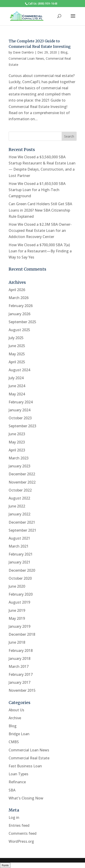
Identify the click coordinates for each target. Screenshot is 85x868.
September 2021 (22, 530)
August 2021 (19, 538)
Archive (15, 718)
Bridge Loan (19, 734)
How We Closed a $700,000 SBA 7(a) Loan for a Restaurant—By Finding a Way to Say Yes (40, 251)
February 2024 (21, 402)
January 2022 (19, 514)
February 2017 (21, 674)
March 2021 (19, 546)
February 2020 (21, 594)
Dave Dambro (23, 52)
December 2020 (22, 570)
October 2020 (20, 578)
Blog (64, 52)
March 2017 (19, 666)
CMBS (14, 742)
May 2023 (17, 442)
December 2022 (22, 474)
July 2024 (16, 378)
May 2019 (17, 618)
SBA (12, 790)
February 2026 (21, 306)
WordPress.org (21, 841)
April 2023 (17, 450)
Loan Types (18, 774)
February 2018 (21, 650)
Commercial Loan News (26, 58)
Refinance (17, 782)
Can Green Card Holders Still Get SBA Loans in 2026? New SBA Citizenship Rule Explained (40, 210)
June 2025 (17, 346)
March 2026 (19, 298)
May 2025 (17, 354)
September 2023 (22, 426)
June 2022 (17, 506)
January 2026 (19, 314)
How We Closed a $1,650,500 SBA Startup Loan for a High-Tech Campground (37, 190)
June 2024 (17, 386)
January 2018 (19, 658)
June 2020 (17, 586)
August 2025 (19, 330)
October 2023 (20, 418)
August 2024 (19, 370)
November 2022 (22, 482)
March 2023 (19, 458)
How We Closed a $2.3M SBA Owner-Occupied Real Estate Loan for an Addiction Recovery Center (40, 230)
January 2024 (19, 410)
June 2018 (17, 642)
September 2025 (22, 322)
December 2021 (22, 522)
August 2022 (19, 498)
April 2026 (17, 290)
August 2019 (19, 602)
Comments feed (23, 833)
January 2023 (19, 466)
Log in (14, 817)
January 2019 (19, 626)
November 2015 (22, 690)
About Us (16, 710)
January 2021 (19, 562)
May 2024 (17, 394)
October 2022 (20, 490)
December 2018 (22, 634)
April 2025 (17, 362)
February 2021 (21, 554)
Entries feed (19, 825)
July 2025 (16, 338)
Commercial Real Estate (29, 758)
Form (5, 865)
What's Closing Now (26, 798)
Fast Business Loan (25, 766)
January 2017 (19, 682)
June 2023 (17, 434)
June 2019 (17, 610)
